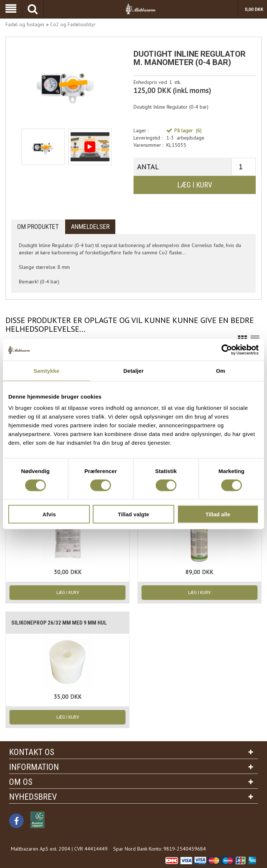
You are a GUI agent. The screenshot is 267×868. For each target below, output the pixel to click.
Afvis (49, 514)
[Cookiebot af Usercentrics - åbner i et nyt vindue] (227, 350)
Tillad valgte (133, 514)
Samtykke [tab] (46, 370)
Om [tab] (221, 370)
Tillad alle (218, 514)
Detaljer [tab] (133, 370)
